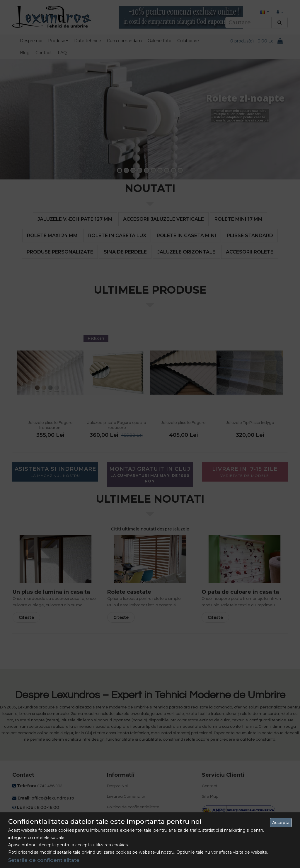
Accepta (281, 823)
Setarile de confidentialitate (44, 860)
